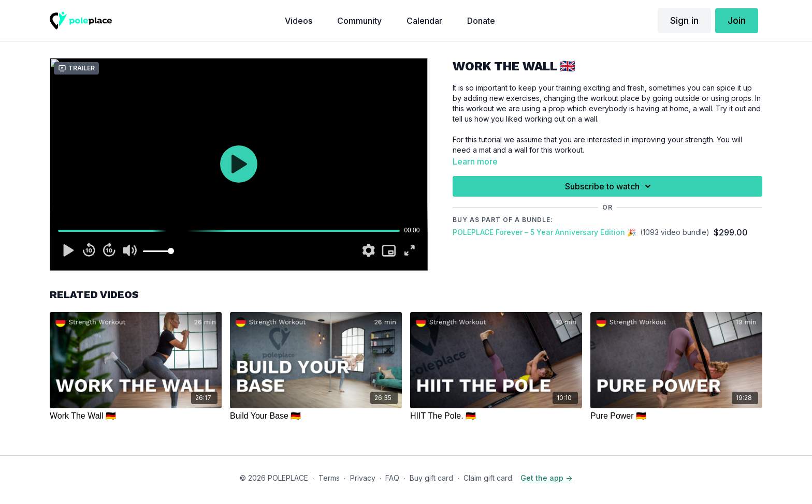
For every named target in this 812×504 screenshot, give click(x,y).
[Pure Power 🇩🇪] (676, 416)
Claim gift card (488, 478)
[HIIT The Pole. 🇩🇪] (496, 416)
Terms (329, 478)
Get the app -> (546, 478)
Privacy (363, 478)
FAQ (392, 478)
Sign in (684, 20)
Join (737, 20)
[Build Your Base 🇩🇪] (316, 416)
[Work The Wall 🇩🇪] (136, 416)
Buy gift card (431, 478)
